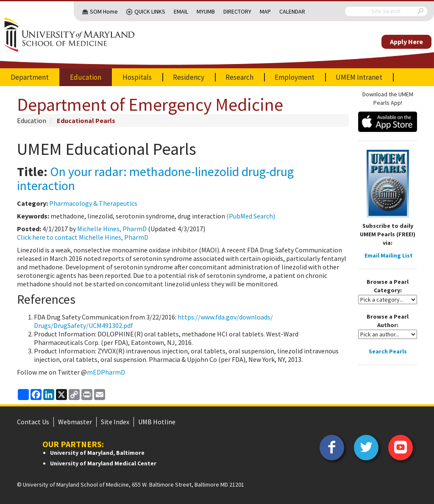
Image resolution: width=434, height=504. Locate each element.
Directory (237, 11)
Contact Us (33, 422)
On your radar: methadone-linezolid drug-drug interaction (155, 178)
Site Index (115, 422)
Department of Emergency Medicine (150, 104)
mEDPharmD (106, 372)
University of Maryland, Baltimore (97, 453)
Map (265, 11)
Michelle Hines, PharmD (112, 229)
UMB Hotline (157, 422)
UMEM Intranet (359, 77)
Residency (189, 77)
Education (86, 77)
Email (181, 11)
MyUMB (206, 11)
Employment (295, 77)
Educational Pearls (86, 120)
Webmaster (75, 422)
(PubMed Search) (251, 216)
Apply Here (406, 42)
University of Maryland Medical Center (103, 463)
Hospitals (137, 77)
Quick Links (150, 11)
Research (239, 77)
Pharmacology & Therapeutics (93, 203)
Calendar (292, 11)
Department (30, 77)
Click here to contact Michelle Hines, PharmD (83, 237)
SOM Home (104, 11)
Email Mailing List (389, 255)
